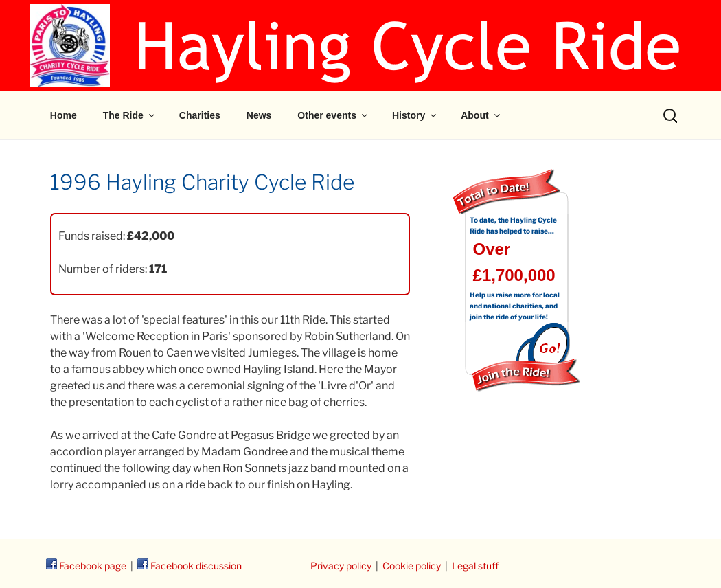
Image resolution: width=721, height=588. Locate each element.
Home (64, 115)
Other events (333, 115)
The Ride (130, 115)
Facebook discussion (190, 566)
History (415, 115)
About (481, 115)
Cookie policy (412, 566)
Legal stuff (475, 566)
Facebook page (86, 566)
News (259, 115)
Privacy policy (341, 566)
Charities (200, 115)
